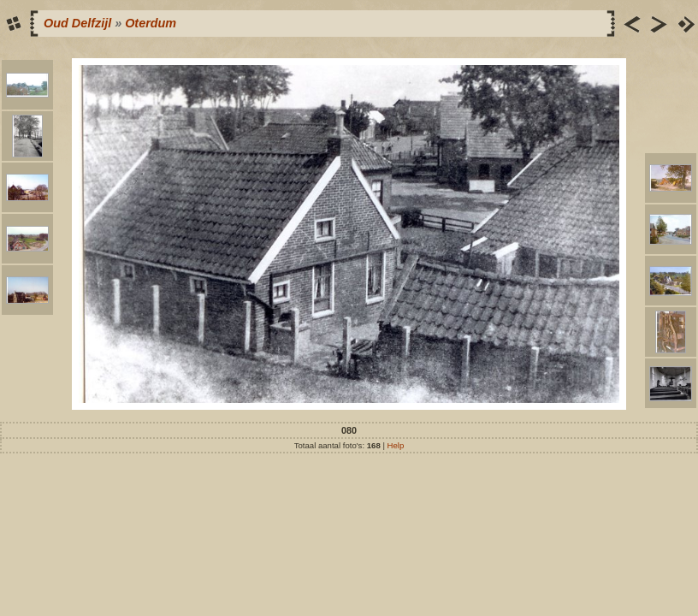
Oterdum (151, 23)
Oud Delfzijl (77, 23)
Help (396, 445)
